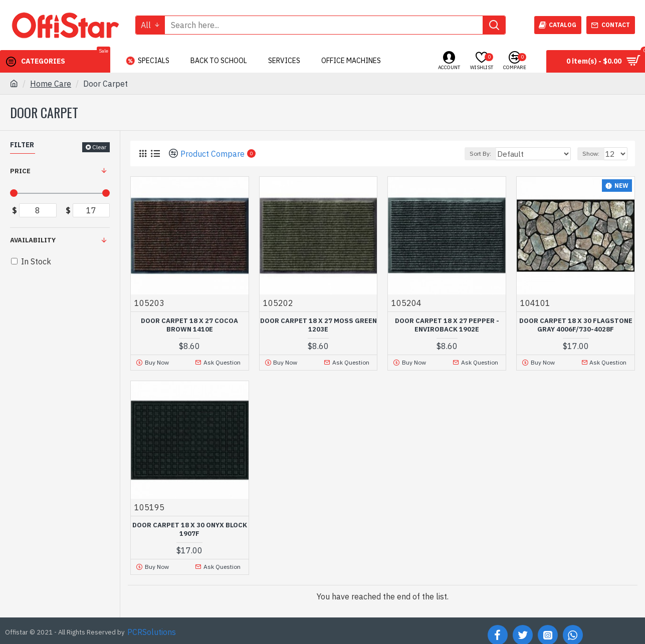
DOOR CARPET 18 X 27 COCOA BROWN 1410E (189, 325)
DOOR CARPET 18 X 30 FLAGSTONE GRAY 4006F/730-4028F (576, 325)
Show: (594, 153)
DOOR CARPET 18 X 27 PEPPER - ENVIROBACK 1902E (447, 325)
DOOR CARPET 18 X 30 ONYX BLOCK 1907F (190, 528)
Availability (33, 240)
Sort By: (500, 153)
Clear (99, 147)
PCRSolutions (152, 629)
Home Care (51, 84)
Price (20, 171)
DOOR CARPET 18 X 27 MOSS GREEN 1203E (318, 325)
